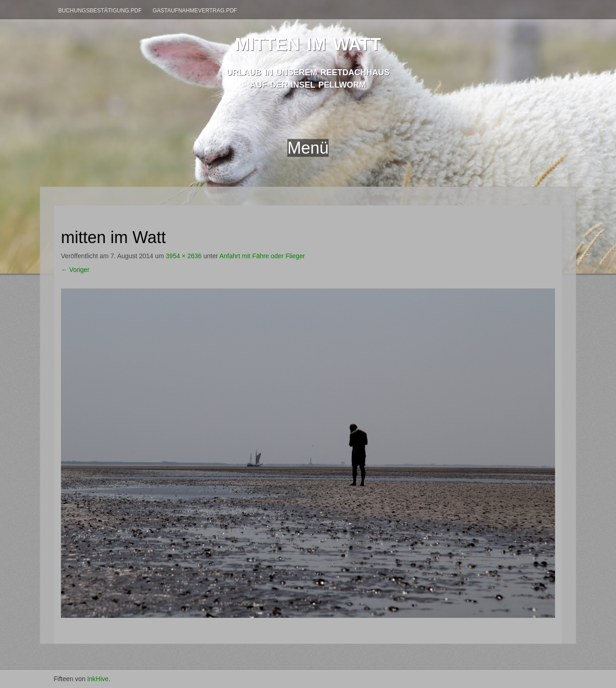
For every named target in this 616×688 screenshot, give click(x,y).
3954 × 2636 (184, 256)
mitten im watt (308, 42)
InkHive (98, 679)
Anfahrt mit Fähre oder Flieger (262, 256)
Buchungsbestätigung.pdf (100, 11)
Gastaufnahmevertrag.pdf (195, 11)
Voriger (75, 270)
